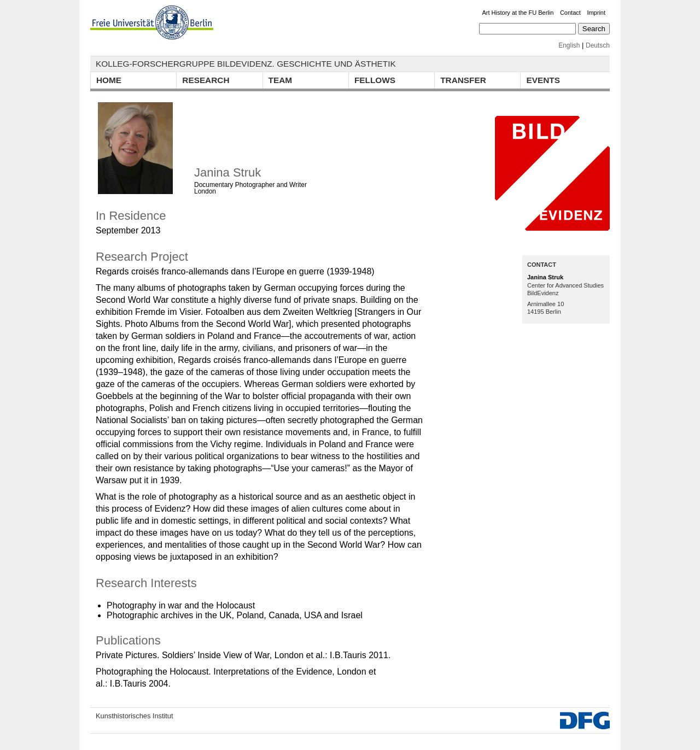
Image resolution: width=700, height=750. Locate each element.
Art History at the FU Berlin (518, 13)
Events (543, 80)
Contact (570, 13)
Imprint (596, 13)
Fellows (375, 80)
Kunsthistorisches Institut (135, 716)
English (569, 45)
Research (206, 80)
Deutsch (598, 45)
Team (281, 80)
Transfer (463, 80)
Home (109, 80)
